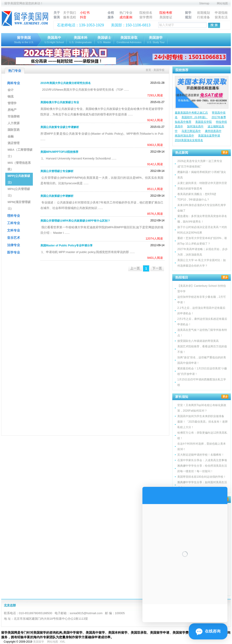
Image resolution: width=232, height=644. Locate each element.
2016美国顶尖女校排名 (189, 140)
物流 (11, 96)
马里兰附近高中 (191, 131)
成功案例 (126, 17)
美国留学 (39, 642)
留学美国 (24, 40)
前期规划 (204, 13)
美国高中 (54, 40)
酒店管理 (14, 143)
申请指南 (221, 13)
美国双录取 (129, 40)
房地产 (12, 110)
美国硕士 (104, 40)
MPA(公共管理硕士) (19, 192)
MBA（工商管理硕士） (20, 153)
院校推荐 (182, 70)
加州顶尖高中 (195, 126)
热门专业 (126, 13)
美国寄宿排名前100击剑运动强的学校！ (202, 477)
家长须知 (182, 397)
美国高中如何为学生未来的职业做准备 (201, 416)
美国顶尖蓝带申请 (209, 136)
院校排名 (146, 13)
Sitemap (204, 3)
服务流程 (70, 17)
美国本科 (81, 40)
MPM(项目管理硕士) (19, 205)
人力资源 (14, 123)
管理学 (12, 103)
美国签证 (166, 17)
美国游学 (156, 40)
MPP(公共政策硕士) (19, 179)
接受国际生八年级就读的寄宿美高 (198, 341)
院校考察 (166, 13)
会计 (11, 90)
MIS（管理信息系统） (19, 166)
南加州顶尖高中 (184, 136)
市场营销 (14, 116)
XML (62, 642)
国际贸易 (14, 130)
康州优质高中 (213, 131)
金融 (11, 136)
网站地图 (222, 3)
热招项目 (182, 277)
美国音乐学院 (204, 122)
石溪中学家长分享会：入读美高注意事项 (202, 460)
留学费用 (146, 17)
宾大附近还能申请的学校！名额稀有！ (201, 455)
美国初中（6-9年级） (194, 117)
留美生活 (221, 17)
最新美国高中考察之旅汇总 (191, 113)
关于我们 (70, 13)
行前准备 (204, 17)
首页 (148, 70)
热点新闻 (182, 153)
